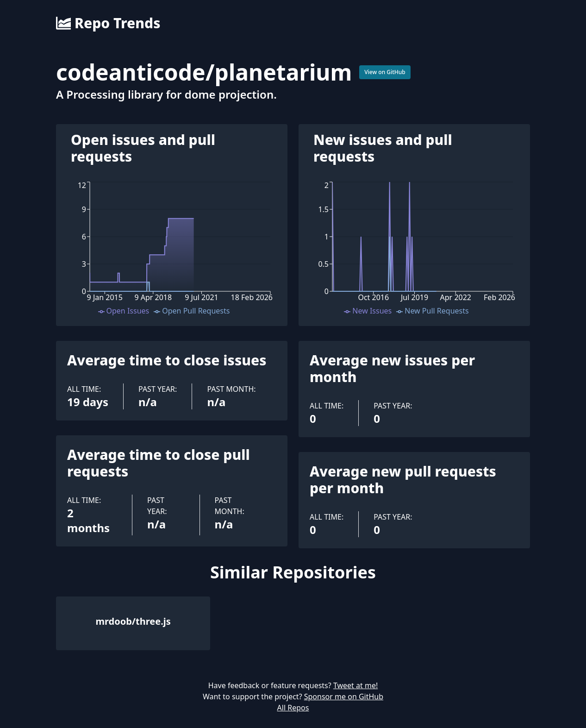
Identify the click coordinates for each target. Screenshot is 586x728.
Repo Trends (108, 23)
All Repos (293, 708)
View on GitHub (385, 72)
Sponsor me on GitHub (344, 697)
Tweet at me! (355, 685)
